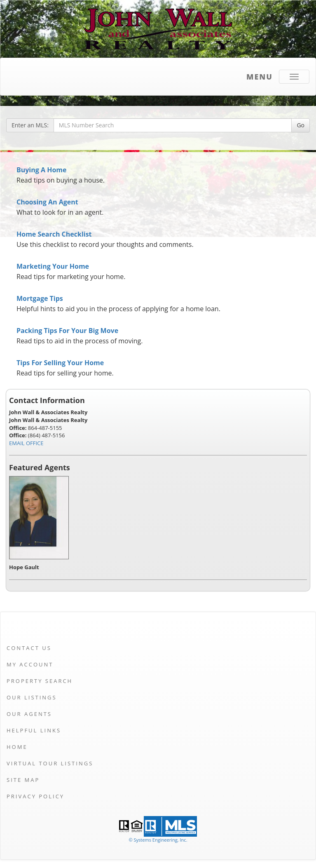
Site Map (23, 780)
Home (17, 747)
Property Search (40, 681)
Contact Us (29, 648)
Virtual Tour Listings (50, 763)
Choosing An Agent (47, 202)
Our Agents (29, 714)
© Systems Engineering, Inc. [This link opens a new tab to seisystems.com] (158, 840)
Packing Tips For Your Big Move (67, 331)
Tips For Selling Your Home (60, 363)
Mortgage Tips (40, 298)
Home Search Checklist (54, 234)
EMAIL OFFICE (26, 443)
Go (301, 125)
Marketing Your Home (53, 266)
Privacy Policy (35, 796)
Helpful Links (34, 730)
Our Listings (32, 697)
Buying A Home (41, 170)
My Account (30, 664)
